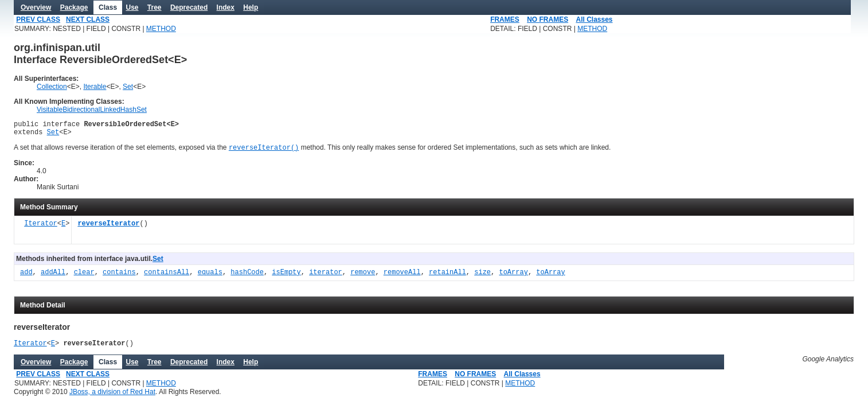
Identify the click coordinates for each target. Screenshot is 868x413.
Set (128, 87)
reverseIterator (108, 229)
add (26, 277)
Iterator (41, 229)
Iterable (95, 87)
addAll (53, 277)
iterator (326, 277)
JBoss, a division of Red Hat (112, 398)
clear (84, 277)
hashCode (247, 277)
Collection (52, 87)
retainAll (447, 277)
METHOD (161, 29)
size (482, 277)
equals (210, 277)
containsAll (167, 277)
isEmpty (286, 277)
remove (363, 277)
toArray (513, 277)
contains (119, 277)
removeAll (402, 277)
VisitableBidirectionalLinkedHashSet (92, 110)
